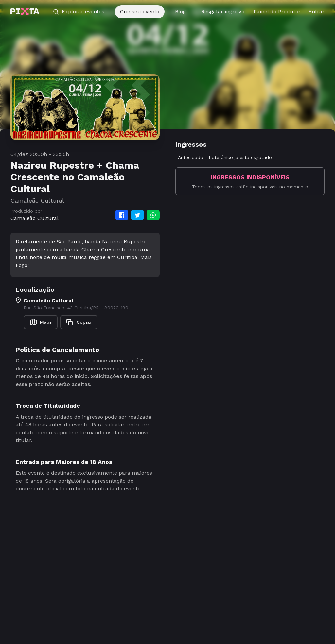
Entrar (317, 12)
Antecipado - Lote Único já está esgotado (225, 157)
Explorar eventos (78, 12)
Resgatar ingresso (223, 12)
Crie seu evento (140, 12)
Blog (180, 12)
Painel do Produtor (277, 12)
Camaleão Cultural (35, 218)
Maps (41, 322)
